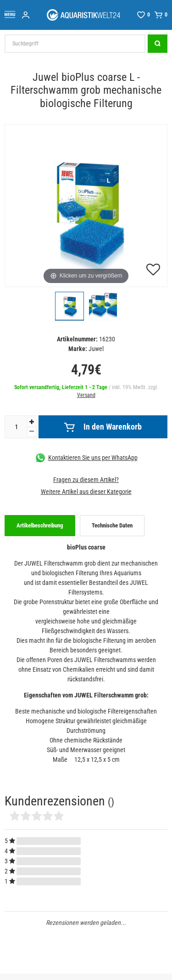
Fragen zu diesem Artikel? (86, 480)
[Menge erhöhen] (32, 422)
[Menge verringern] (32, 432)
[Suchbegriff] (75, 44)
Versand (86, 395)
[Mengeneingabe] (16, 427)
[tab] (40, 526)
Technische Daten (112, 525)
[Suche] (158, 44)
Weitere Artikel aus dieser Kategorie (86, 492)
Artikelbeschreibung (40, 525)
